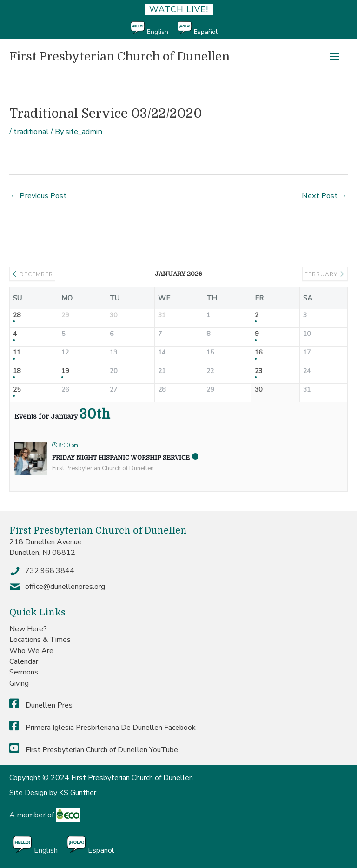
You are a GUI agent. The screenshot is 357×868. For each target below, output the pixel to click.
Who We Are (31, 651)
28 (17, 316)
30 (258, 390)
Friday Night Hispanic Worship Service (121, 457)
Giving (19, 683)
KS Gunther (78, 793)
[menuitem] (154, 29)
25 (17, 390)
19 (65, 371)
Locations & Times (40, 640)
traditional (31, 131)
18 (17, 371)
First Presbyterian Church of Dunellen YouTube (94, 750)
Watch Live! (179, 9)
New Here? (28, 629)
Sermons (24, 672)
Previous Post (38, 196)
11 (17, 353)
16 (258, 353)
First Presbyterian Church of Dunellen (119, 57)
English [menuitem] (158, 32)
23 (258, 371)
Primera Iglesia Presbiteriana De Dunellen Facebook (102, 728)
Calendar (24, 661)
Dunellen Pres (41, 705)
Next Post (324, 196)
